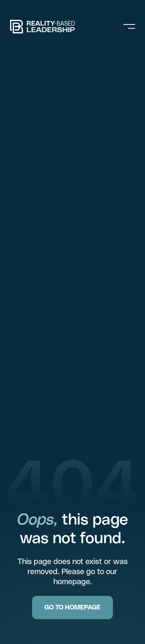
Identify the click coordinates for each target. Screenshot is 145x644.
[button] (131, 26)
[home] (55, 27)
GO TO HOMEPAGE (72, 607)
